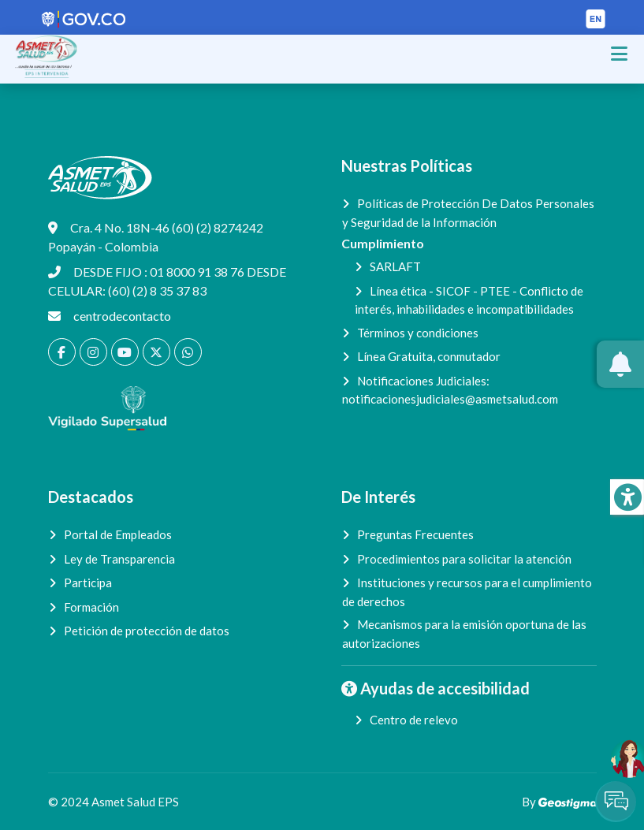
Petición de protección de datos (147, 631)
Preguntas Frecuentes (415, 534)
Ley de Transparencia (119, 559)
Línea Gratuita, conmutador (429, 356)
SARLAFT (395, 266)
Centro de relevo (414, 720)
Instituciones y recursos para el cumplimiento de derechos (467, 592)
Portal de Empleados (118, 534)
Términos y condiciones (418, 333)
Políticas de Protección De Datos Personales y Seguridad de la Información (468, 213)
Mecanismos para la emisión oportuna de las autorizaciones (464, 634)
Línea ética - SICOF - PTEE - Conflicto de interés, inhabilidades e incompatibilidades (469, 300)
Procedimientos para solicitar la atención (464, 559)
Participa (88, 582)
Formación (91, 607)
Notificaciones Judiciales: (450, 390)
